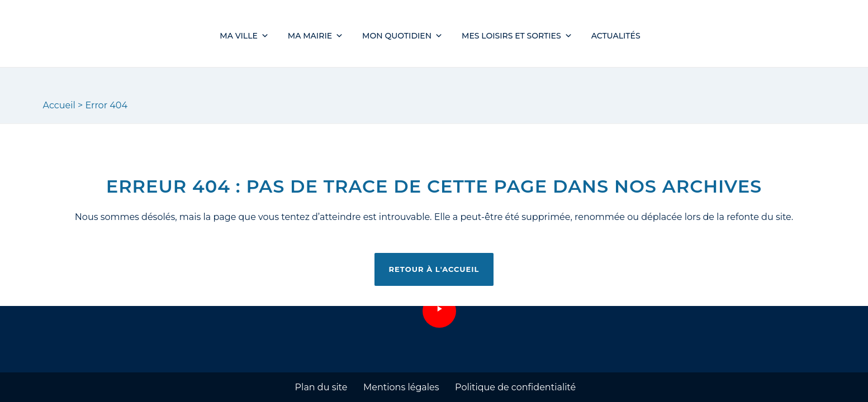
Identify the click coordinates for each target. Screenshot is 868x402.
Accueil (59, 105)
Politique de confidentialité (515, 387)
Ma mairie (316, 36)
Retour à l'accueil (434, 269)
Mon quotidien (402, 36)
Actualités (616, 36)
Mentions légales (401, 387)
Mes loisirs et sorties (517, 36)
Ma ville (244, 36)
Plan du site (321, 387)
